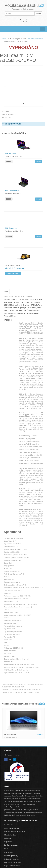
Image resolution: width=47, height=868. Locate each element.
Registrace (8, 842)
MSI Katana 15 (11, 153)
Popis (6, 291)
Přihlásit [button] (24, 22)
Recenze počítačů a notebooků (15, 832)
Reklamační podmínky (12, 859)
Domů (4, 39)
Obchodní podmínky (11, 856)
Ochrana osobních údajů (13, 863)
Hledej (38, 13)
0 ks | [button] (23, 19)
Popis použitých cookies (12, 866)
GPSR (7, 848)
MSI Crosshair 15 (12, 191)
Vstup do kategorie (13, 273)
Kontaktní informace (14, 755)
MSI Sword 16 (11, 228)
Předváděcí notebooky (36, 39)
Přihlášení (8, 838)
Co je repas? (9, 825)
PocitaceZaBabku (24, 5)
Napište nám (9, 852)
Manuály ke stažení (11, 835)
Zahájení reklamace (11, 845)
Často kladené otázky (12, 828)
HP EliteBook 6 (10, 734)
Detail (39, 162)
